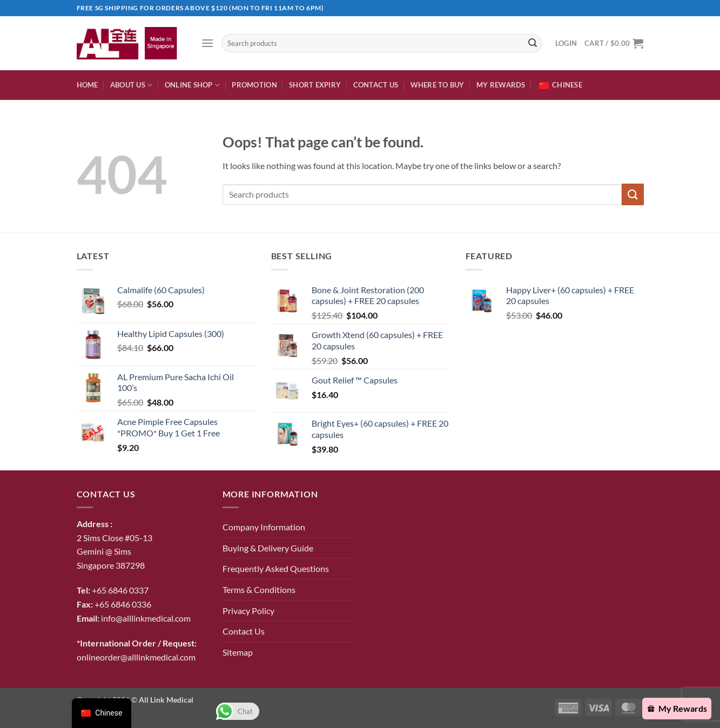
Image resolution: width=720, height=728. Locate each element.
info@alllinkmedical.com (146, 618)
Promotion (254, 85)
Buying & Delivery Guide (268, 548)
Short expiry (315, 85)
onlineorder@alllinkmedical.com (136, 657)
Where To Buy (438, 85)
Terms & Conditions (259, 589)
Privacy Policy (248, 611)
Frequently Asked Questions (276, 568)
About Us (132, 85)
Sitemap (238, 652)
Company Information (264, 527)
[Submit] (533, 43)
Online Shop (192, 85)
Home (88, 85)
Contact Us (376, 85)
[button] (207, 43)
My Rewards (501, 85)
